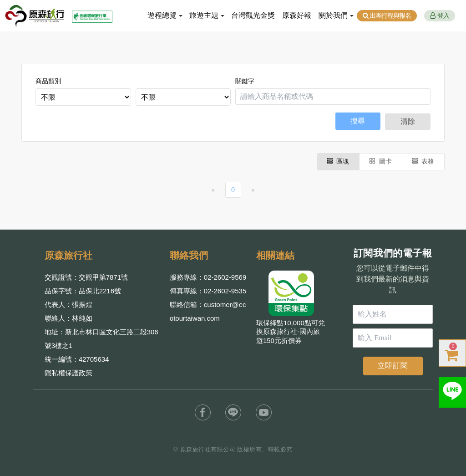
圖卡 (381, 161)
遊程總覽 (162, 15)
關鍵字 (245, 81)
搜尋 (358, 121)
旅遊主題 (204, 15)
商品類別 (48, 81)
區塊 (338, 161)
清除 (408, 121)
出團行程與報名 (387, 15)
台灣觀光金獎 (253, 15)
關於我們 (333, 15)
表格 (423, 161)
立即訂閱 (393, 366)
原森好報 (297, 15)
